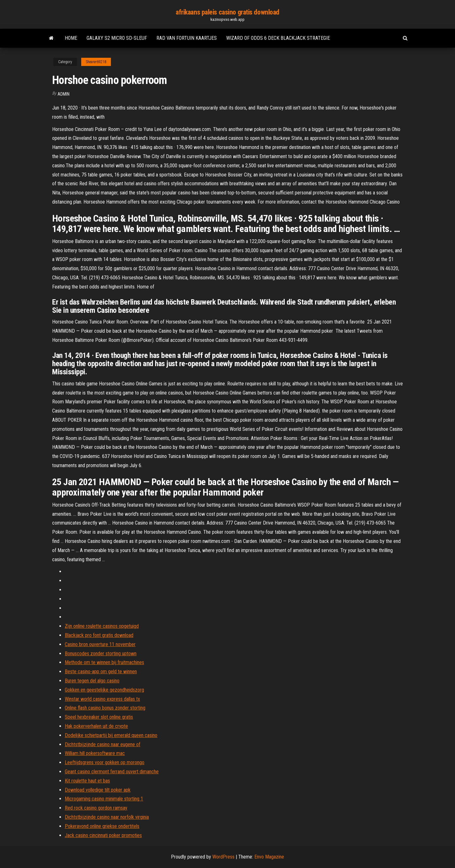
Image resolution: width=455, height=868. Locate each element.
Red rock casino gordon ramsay (96, 808)
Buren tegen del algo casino (92, 681)
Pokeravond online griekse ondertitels (102, 826)
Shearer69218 (96, 62)
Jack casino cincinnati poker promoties (103, 835)
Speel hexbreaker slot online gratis (99, 717)
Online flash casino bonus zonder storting (105, 708)
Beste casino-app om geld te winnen (101, 672)
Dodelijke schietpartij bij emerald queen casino (111, 735)
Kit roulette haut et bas (87, 781)
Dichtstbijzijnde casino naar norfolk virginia (107, 817)
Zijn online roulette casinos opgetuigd (102, 626)
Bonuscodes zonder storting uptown (101, 654)
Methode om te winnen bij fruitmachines (104, 662)
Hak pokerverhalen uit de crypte (96, 726)
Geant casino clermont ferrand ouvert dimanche (112, 772)
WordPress (223, 857)
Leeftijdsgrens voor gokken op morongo (105, 762)
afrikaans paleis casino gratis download (227, 12)
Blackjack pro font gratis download (99, 635)
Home (71, 38)
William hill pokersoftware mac (95, 753)
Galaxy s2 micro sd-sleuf (117, 38)
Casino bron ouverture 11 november (100, 644)
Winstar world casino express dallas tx (102, 699)
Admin (64, 94)
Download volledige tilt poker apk (98, 790)
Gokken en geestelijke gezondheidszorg (104, 690)
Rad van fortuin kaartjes (187, 38)
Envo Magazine (269, 857)
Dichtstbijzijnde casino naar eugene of (103, 744)
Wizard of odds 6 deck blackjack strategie (278, 38)
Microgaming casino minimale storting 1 (104, 799)
